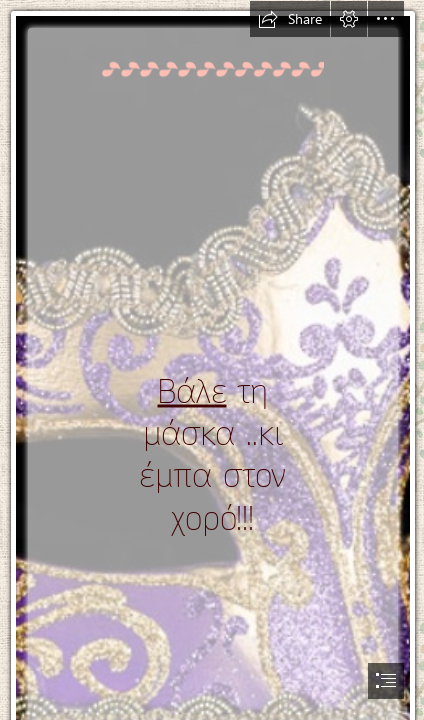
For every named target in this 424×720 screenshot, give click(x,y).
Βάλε (192, 391)
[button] (290, 19)
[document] (212, 360)
